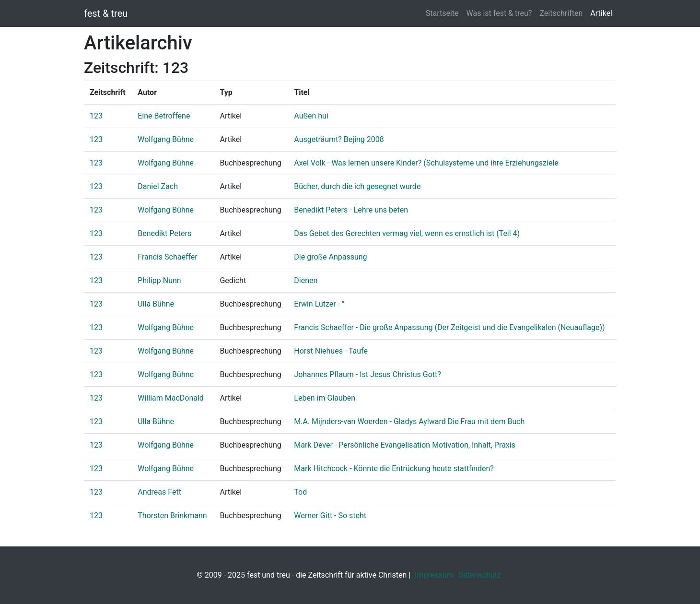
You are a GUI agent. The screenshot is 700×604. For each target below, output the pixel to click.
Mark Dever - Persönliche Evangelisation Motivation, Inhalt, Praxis (405, 445)
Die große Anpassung (330, 257)
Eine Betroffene (164, 116)
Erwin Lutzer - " (319, 304)
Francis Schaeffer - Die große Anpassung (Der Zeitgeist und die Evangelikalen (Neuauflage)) (449, 327)
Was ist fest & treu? (499, 13)
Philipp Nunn (159, 280)
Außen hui (311, 116)
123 (96, 116)
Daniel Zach (158, 186)
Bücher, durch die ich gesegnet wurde (357, 186)
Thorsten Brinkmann (172, 515)
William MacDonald (171, 398)
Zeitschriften (561, 13)
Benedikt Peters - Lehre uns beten (351, 210)
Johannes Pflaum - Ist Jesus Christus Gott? (367, 374)
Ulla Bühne (156, 304)
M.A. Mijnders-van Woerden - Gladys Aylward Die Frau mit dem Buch (409, 421)
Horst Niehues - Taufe (331, 351)
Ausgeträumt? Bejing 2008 (339, 139)
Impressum (434, 575)
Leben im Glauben (325, 398)
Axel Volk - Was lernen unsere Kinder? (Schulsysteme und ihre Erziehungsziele (426, 163)
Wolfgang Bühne (166, 139)
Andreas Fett (159, 492)
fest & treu (106, 13)
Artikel (601, 13)
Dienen (306, 280)
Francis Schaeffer (168, 257)
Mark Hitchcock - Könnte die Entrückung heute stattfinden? (394, 468)
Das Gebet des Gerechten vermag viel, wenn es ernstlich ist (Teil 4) (407, 233)
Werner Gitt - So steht (330, 515)
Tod (300, 492)
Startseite (442, 13)
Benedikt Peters (164, 233)
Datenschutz (480, 575)
